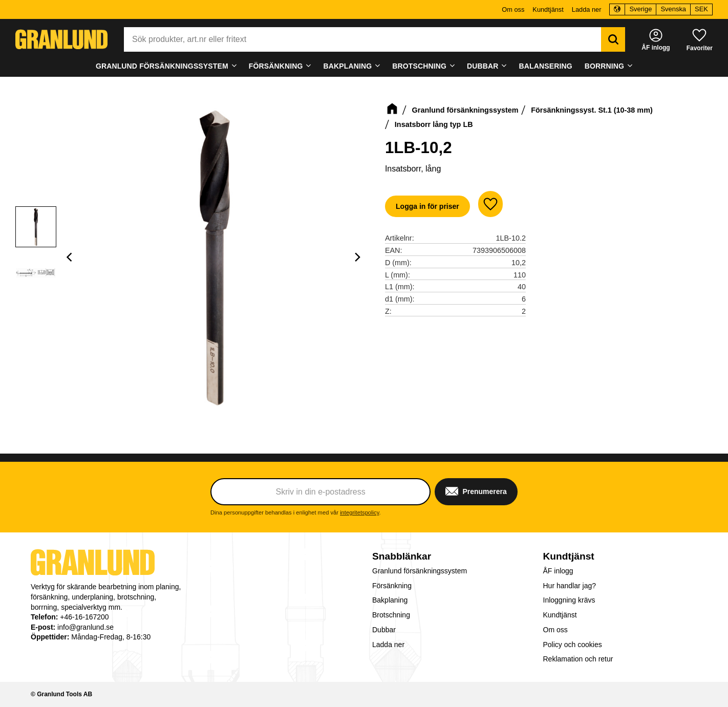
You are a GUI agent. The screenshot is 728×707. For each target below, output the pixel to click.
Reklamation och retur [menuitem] (578, 659)
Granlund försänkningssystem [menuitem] (162, 66)
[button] (700, 39)
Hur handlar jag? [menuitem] (570, 586)
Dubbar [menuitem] (483, 66)
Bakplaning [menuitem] (348, 66)
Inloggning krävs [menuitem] (569, 600)
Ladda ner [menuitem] (587, 9)
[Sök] (613, 39)
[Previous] (71, 257)
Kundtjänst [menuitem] (548, 9)
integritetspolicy (359, 512)
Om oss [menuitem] (513, 9)
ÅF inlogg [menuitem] (558, 571)
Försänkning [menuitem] (276, 66)
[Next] (357, 257)
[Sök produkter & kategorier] (362, 39)
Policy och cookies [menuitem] (573, 645)
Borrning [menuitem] (604, 66)
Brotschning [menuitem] (419, 66)
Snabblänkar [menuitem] (402, 556)
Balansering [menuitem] (546, 66)
